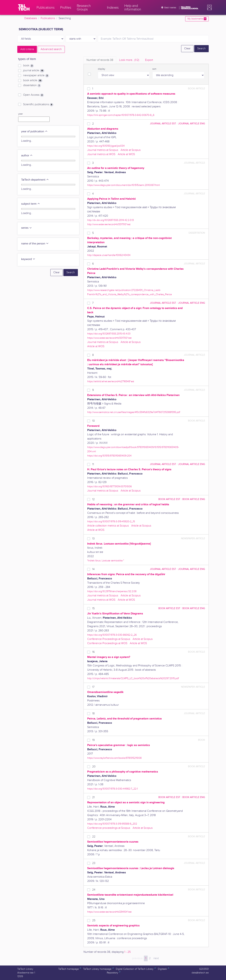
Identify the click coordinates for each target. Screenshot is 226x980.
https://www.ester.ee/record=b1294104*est (109, 912)
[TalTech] (24, 7)
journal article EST (163, 124)
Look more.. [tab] (129, 60)
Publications (48, 18)
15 (93, 608)
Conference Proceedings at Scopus (109, 639)
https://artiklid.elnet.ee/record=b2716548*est (111, 381)
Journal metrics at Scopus (103, 150)
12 (93, 499)
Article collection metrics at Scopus (108, 526)
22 (94, 837)
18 (93, 714)
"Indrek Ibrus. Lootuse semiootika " (106, 561)
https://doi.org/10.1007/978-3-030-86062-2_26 (112, 635)
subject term (31, 204)
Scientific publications (38, 105)
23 (94, 863)
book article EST (169, 499)
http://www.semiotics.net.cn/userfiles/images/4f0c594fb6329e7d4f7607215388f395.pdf (134, 412)
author (27, 156)
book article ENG (194, 499)
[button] (209, 7)
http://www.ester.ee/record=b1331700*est (109, 224)
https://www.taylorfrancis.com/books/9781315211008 (114, 758)
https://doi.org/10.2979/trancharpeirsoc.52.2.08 (112, 591)
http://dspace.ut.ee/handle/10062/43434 (109, 255)
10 (93, 421)
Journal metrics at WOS (101, 154)
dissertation (32, 85)
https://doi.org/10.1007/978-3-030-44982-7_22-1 (112, 789)
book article (33, 80)
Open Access (33, 95)
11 (93, 464)
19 (93, 740)
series (27, 228)
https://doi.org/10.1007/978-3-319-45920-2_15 (111, 521)
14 (93, 569)
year (20, 114)
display (102, 69)
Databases (31, 18)
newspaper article (36, 76)
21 (93, 797)
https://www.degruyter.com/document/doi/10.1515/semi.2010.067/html (124, 185)
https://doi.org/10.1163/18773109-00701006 (109, 486)
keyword (28, 259)
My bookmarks (197, 19)
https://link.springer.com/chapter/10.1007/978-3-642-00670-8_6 (121, 115)
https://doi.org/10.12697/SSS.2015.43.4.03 (109, 334)
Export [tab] (149, 60)
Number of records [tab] (100, 60)
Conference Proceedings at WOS (107, 643)
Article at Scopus (131, 150)
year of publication (34, 131)
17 (93, 687)
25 (94, 920)
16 (93, 652)
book (28, 66)
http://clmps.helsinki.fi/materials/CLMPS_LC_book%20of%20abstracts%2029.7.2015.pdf (133, 678)
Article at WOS (126, 154)
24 (94, 890)
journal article (34, 71)
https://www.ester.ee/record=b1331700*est (109, 338)
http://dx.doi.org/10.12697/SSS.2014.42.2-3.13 (111, 220)
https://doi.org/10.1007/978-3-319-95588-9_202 (112, 824)
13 (93, 539)
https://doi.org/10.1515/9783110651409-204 (109, 456)
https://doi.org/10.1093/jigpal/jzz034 (106, 146)
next (156, 958)
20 (94, 767)
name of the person (35, 244)
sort (154, 69)
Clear (187, 49)
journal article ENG (192, 124)
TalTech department (35, 180)
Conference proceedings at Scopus (109, 828)
